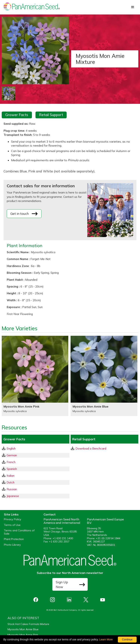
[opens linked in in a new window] (70, 600)
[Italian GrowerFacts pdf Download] (36, 476)
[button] (133, 7)
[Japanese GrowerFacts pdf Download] (36, 496)
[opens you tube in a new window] (103, 600)
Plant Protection (14, 539)
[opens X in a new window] (87, 600)
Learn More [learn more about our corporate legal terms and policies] (106, 639)
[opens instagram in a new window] (53, 600)
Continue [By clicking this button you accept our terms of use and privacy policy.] (127, 639)
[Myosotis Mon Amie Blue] (104, 376)
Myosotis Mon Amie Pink (23, 635)
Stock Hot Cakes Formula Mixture (28, 624)
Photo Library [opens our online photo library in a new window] (12, 545)
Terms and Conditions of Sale (19, 532)
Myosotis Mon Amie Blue (23, 629)
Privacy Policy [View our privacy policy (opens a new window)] (13, 519)
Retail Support (51, 115)
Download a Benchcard (89, 448)
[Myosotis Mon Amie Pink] (35, 376)
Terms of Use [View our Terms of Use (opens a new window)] (12, 525)
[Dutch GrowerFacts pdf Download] (36, 482)
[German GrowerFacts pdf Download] (36, 455)
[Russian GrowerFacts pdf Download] (36, 489)
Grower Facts (17, 115)
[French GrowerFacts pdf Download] (36, 462)
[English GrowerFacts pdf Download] (36, 449)
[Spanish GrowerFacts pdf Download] (36, 469)
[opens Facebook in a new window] (37, 600)
